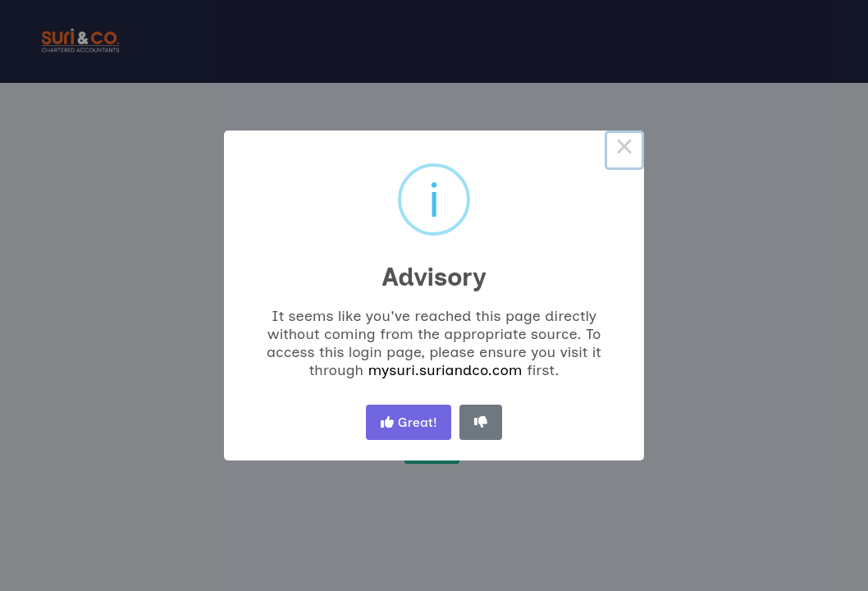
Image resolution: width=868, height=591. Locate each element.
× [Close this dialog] (624, 150)
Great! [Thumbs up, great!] (409, 422)
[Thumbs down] (480, 423)
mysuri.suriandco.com (445, 370)
